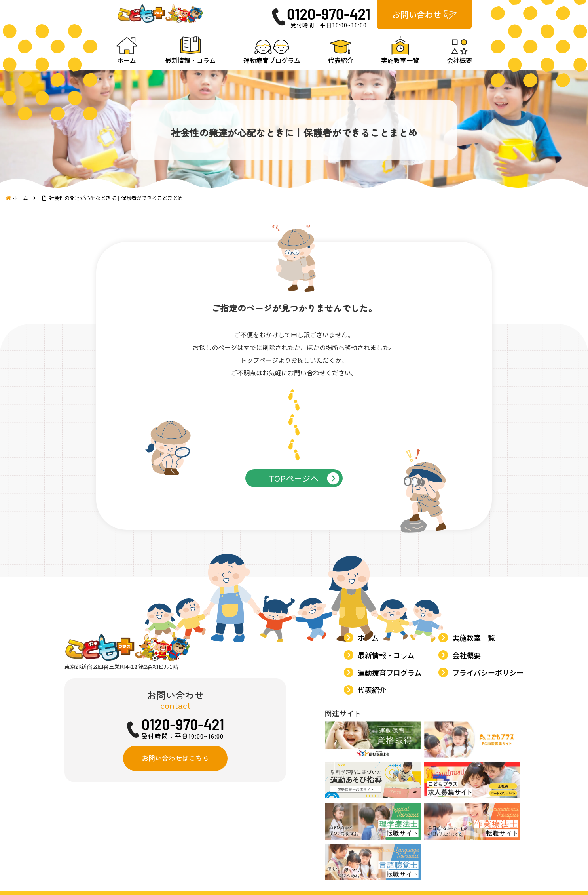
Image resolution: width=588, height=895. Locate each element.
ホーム (370, 699)
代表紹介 (374, 746)
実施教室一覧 (475, 699)
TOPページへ (294, 500)
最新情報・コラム (388, 715)
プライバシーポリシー (489, 731)
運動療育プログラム (391, 731)
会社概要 (468, 715)
